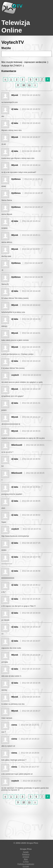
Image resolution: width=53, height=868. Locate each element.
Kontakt (26, 866)
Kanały (26, 852)
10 (24, 85)
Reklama (26, 854)
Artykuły (26, 857)
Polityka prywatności (26, 864)
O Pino (26, 862)
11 (29, 85)
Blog (26, 859)
